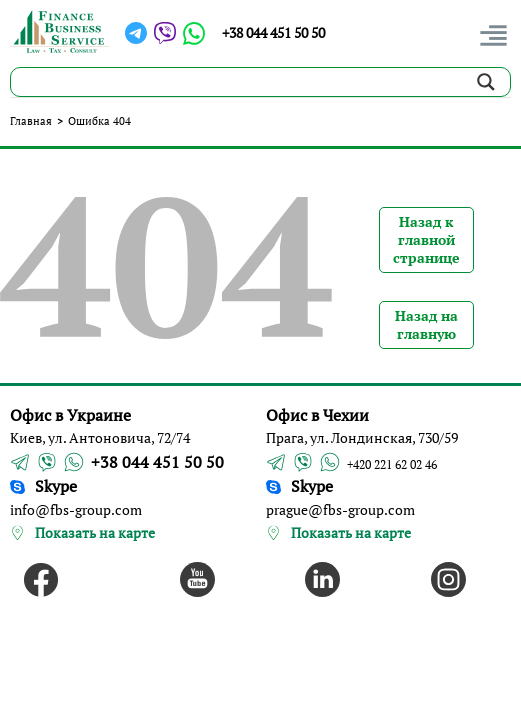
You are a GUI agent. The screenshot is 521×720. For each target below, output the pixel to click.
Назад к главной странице (426, 239)
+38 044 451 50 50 (273, 32)
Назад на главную (426, 324)
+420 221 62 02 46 (392, 464)
